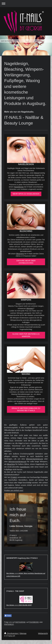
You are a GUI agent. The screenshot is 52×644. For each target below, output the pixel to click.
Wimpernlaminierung (34, 459)
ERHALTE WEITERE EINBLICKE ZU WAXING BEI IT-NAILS (26, 409)
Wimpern (30, 308)
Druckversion (11, 633)
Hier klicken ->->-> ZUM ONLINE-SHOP (19, 605)
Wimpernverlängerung (17, 461)
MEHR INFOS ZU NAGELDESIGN (26, 194)
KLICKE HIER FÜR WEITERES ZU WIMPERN (26, 335)
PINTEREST (9, 624)
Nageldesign (19, 187)
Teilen (8, 616)
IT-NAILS (14, 477)
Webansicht (43, 633)
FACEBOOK (34, 622)
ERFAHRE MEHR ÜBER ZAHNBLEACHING (26, 262)
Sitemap (23, 633)
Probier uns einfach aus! (14, 490)
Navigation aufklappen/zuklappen (26, 4)
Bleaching (20, 254)
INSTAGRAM (20, 622)
